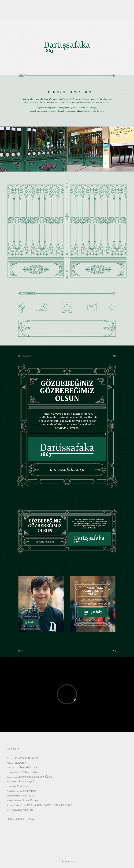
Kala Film (28, 810)
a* (9, 9)
